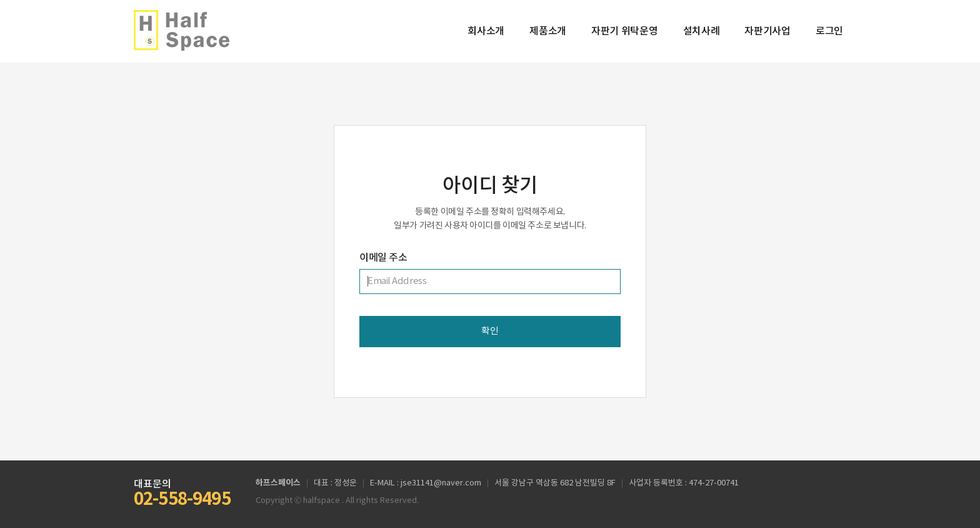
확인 (490, 331)
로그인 (829, 31)
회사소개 (486, 31)
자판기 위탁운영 (625, 31)
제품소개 (548, 31)
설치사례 (702, 31)
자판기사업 (767, 31)
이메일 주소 (383, 258)
